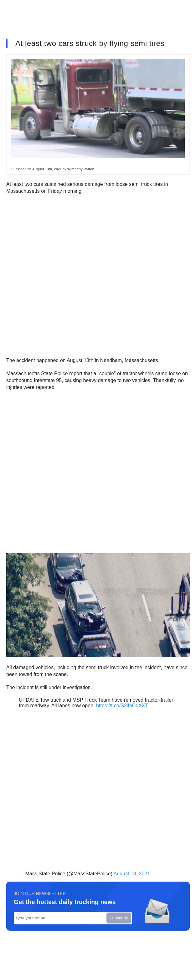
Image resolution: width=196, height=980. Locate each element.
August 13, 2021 (132, 874)
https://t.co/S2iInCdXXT (122, 706)
